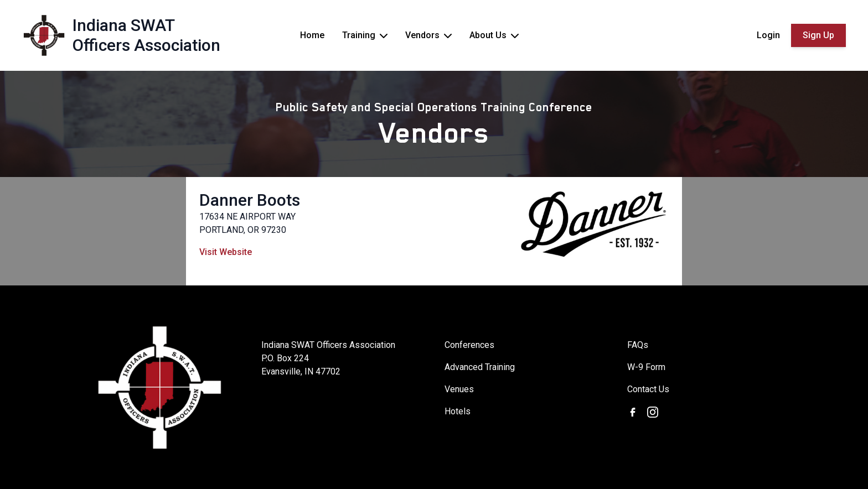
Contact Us (648, 389)
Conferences (469, 345)
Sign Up (818, 35)
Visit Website (226, 252)
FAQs (638, 345)
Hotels (458, 411)
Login (768, 35)
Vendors (434, 133)
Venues (459, 389)
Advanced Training (480, 367)
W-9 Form (646, 367)
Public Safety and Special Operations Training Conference (434, 107)
